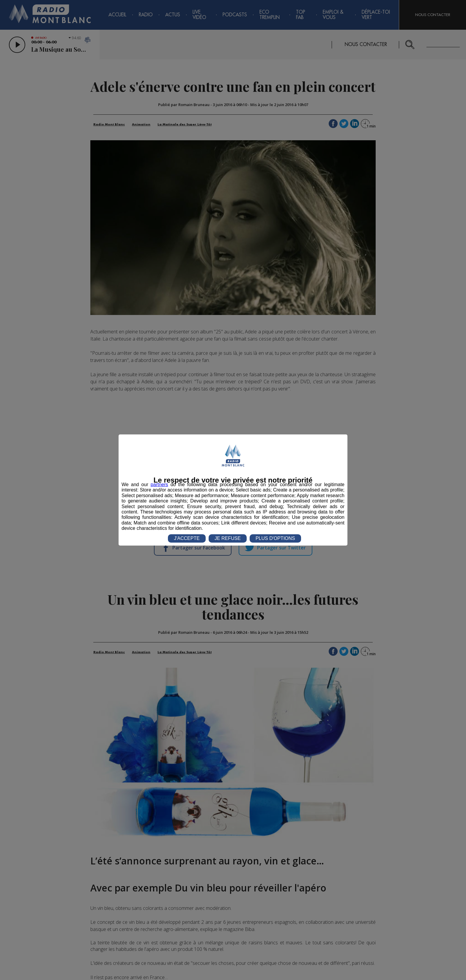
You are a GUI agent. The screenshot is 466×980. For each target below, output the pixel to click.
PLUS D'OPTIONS (275, 538)
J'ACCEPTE (187, 538)
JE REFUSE (228, 538)
